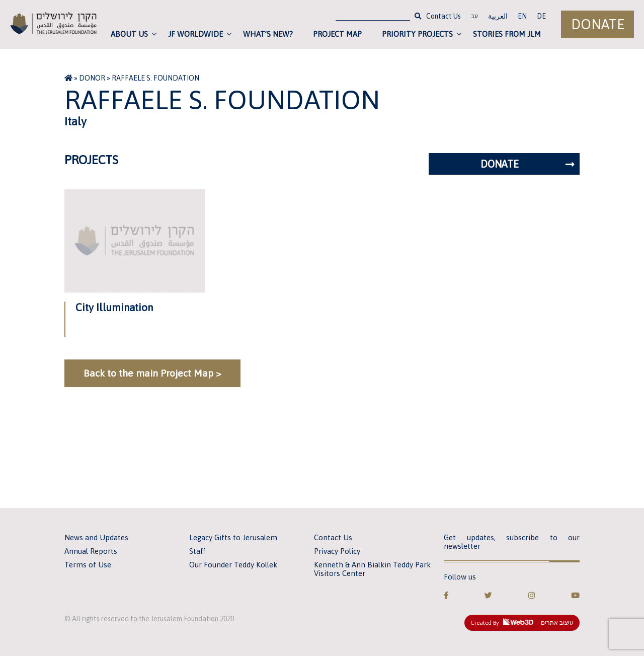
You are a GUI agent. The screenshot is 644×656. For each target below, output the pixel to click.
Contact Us (444, 16)
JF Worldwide (195, 34)
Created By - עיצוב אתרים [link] (522, 622)
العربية (498, 16)
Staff (197, 551)
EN (522, 16)
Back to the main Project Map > (152, 373)
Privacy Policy (337, 551)
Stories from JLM (507, 34)
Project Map (337, 34)
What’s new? (268, 34)
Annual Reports (91, 551)
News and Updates (96, 537)
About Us (129, 34)
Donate (598, 24)
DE (541, 16)
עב (474, 17)
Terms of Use (88, 565)
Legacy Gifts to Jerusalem (233, 537)
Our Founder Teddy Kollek (233, 565)
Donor (92, 78)
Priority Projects (417, 34)
